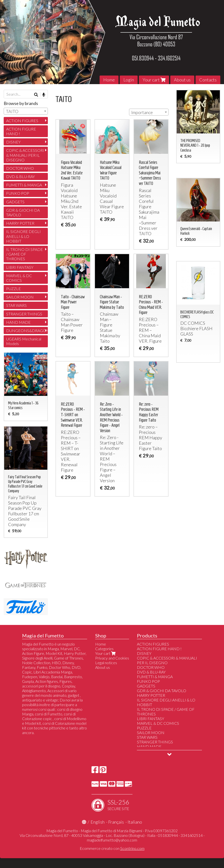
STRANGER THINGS (24, 314)
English (98, 822)
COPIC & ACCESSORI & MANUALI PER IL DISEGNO (25, 155)
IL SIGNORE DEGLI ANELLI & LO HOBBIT (23, 236)
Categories (104, 649)
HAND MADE (18, 322)
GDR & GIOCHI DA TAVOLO (23, 212)
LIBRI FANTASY (20, 267)
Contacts (208, 80)
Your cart (154, 80)
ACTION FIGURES (22, 121)
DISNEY (13, 142)
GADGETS (15, 202)
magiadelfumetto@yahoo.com (112, 840)
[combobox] (149, 112)
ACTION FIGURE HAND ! (21, 131)
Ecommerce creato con (112, 848)
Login (129, 80)
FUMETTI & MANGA (24, 185)
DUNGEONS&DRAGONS (27, 330)
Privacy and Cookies (112, 658)
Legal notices (106, 663)
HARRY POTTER (20, 223)
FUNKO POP (18, 193)
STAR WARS (16, 305)
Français (116, 822)
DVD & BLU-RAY (20, 176)
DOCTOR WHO (20, 168)
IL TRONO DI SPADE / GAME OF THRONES (25, 254)
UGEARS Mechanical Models (24, 341)
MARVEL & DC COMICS (19, 278)
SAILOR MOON (20, 297)
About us (182, 80)
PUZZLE (13, 289)
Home (109, 80)
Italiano (135, 822)
